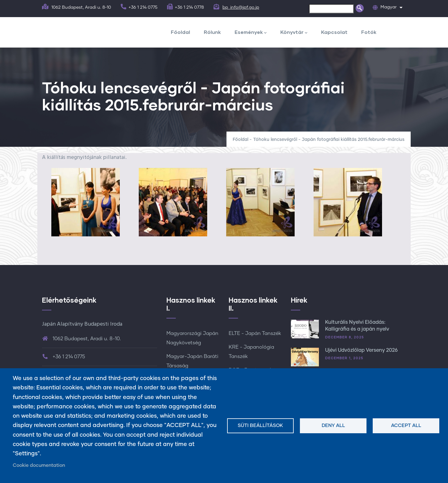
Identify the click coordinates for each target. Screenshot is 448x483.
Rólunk (212, 32)
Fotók (369, 32)
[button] (86, 202)
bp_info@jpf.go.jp (241, 7)
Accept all (406, 426)
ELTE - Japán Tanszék (255, 333)
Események (251, 33)
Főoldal (180, 32)
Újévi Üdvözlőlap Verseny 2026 (361, 350)
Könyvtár (294, 33)
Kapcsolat (334, 32)
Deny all (333, 426)
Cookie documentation (39, 465)
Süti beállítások (260, 426)
